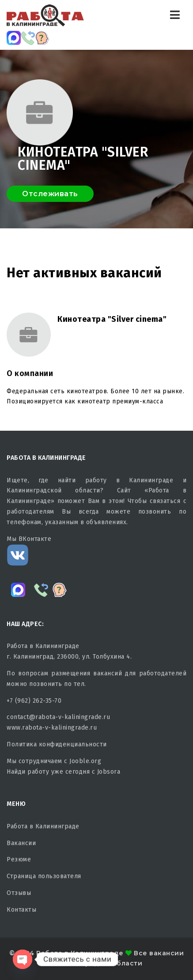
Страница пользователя (44, 876)
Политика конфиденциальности (57, 744)
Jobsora (109, 772)
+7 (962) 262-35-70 (34, 701)
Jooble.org (85, 761)
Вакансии (21, 843)
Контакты (21, 910)
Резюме (19, 859)
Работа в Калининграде (43, 826)
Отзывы (19, 893)
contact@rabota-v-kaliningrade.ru (58, 717)
